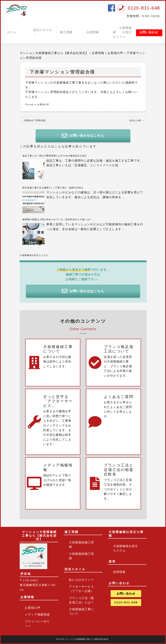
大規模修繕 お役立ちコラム (122, 32)
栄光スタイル (43, 30)
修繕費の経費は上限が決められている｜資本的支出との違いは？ (57, 219)
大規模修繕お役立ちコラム (34, 255)
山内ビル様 (135, 120)
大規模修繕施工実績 (81, 545)
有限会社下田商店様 (35, 120)
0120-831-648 (144, 8)
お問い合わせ (149, 32)
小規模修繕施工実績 (81, 556)
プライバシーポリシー (37, 624)
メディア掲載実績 (37, 615)
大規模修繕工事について (81, 611)
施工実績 (66, 32)
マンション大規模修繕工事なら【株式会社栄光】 (54, 53)
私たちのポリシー (81, 580)
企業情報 (93, 32)
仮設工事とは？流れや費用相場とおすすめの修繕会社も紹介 (55, 156)
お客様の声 (115, 53)
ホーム (11, 32)
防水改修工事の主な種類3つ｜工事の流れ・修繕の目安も (53, 188)
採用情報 (119, 572)
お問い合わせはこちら (83, 136)
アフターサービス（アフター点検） (81, 589)
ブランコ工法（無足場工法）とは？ (81, 600)
